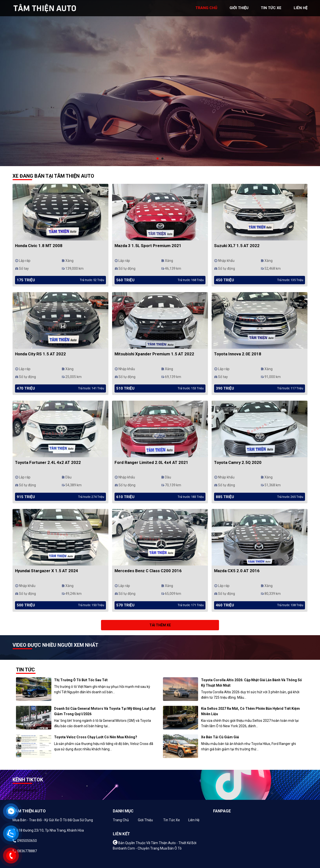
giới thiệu (239, 8)
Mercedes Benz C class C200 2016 (148, 571)
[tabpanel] (160, 83)
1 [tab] (158, 159)
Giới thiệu (145, 820)
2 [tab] (162, 159)
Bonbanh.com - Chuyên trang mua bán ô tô (147, 848)
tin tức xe (271, 8)
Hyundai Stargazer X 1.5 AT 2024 (47, 571)
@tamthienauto (25, 790)
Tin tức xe (172, 820)
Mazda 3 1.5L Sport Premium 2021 (148, 246)
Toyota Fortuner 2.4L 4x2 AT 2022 (48, 462)
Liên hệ (194, 820)
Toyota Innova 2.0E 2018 (238, 354)
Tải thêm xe (160, 625)
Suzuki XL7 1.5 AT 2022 (237, 246)
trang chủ (206, 8)
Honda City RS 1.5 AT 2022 (40, 354)
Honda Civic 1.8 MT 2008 (39, 246)
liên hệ (301, 8)
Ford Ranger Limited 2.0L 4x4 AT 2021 (151, 462)
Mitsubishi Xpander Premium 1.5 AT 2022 (154, 354)
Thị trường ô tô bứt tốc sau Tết (81, 680)
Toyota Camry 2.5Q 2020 (238, 462)
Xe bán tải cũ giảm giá (220, 737)
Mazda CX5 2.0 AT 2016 (237, 571)
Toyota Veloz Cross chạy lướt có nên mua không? (96, 737)
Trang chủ (121, 820)
